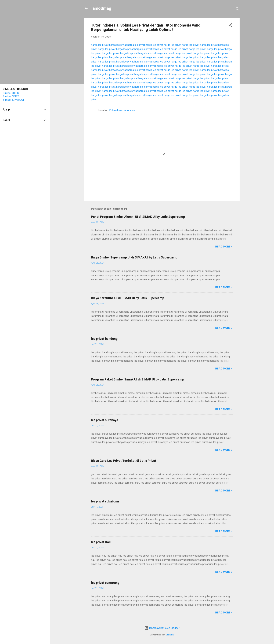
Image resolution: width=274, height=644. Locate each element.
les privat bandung (104, 339)
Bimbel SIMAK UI (13, 100)
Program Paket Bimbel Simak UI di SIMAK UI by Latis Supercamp (138, 379)
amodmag (102, 8)
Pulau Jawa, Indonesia (122, 110)
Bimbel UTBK (11, 93)
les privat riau (101, 542)
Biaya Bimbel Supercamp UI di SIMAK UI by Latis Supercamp (134, 257)
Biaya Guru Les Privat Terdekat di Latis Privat (124, 461)
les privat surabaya (105, 420)
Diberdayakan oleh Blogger (162, 628)
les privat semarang (105, 583)
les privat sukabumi (105, 501)
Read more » (224, 247)
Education (170, 635)
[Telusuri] (237, 10)
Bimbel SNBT (11, 96)
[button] (230, 26)
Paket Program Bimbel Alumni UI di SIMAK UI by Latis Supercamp (138, 217)
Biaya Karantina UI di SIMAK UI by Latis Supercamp (128, 298)
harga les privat (100, 45)
